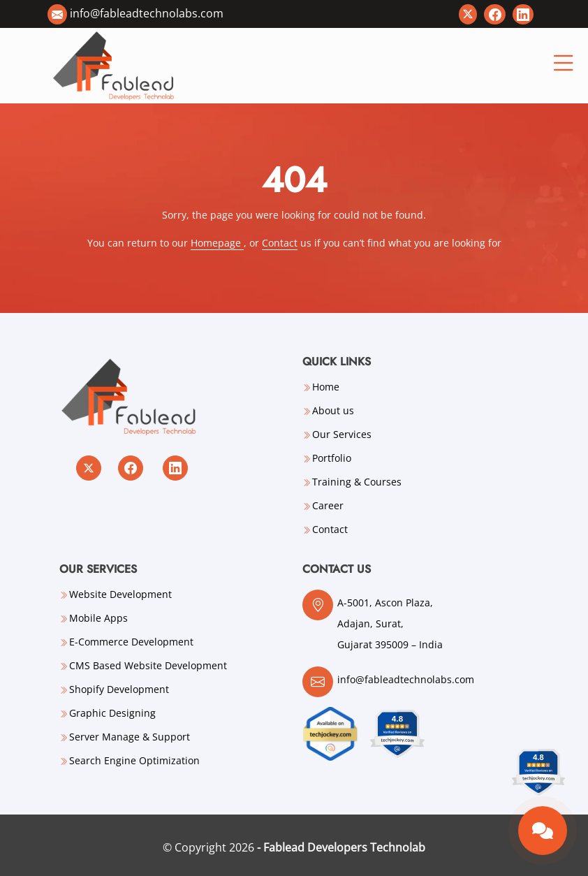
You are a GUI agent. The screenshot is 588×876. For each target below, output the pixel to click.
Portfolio (332, 458)
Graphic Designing (112, 713)
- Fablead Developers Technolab (341, 847)
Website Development (120, 594)
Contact (280, 243)
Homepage (217, 243)
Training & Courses (357, 482)
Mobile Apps (98, 618)
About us (333, 411)
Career (328, 506)
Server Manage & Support (130, 737)
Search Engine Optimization (134, 761)
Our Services (342, 435)
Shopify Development (119, 689)
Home (326, 387)
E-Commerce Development (131, 642)
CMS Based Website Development (148, 666)
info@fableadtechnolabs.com (147, 13)
